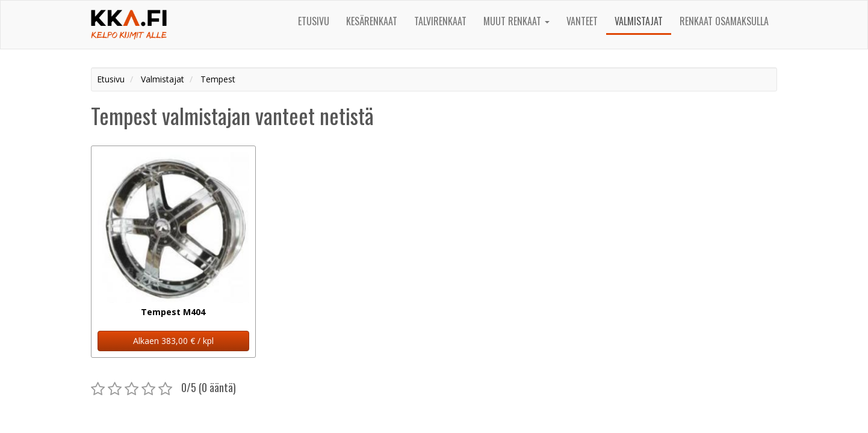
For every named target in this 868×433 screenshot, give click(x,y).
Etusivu (314, 21)
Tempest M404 (173, 312)
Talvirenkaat (440, 21)
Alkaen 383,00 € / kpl (173, 341)
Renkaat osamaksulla (724, 21)
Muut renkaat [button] (516, 21)
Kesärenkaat (372, 21)
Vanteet (582, 21)
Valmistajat (639, 21)
